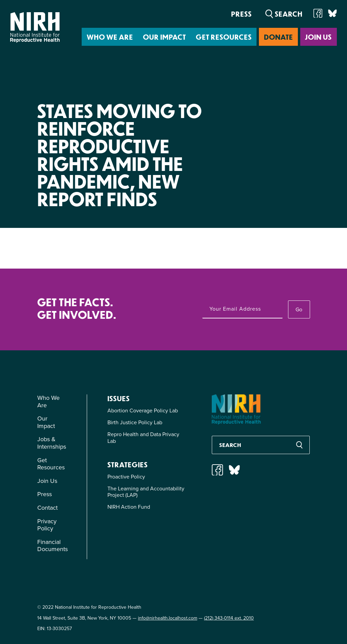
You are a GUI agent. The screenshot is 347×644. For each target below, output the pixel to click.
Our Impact (165, 37)
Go (299, 309)
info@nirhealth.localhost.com (168, 618)
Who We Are (110, 37)
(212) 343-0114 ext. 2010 (229, 618)
